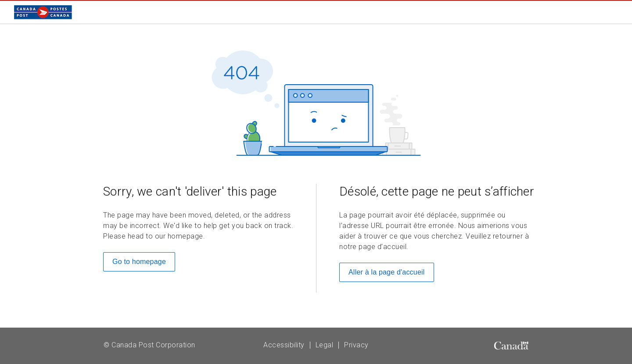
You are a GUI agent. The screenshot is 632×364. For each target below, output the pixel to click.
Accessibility (284, 345)
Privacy (356, 345)
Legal (325, 345)
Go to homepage (139, 262)
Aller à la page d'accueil (387, 272)
